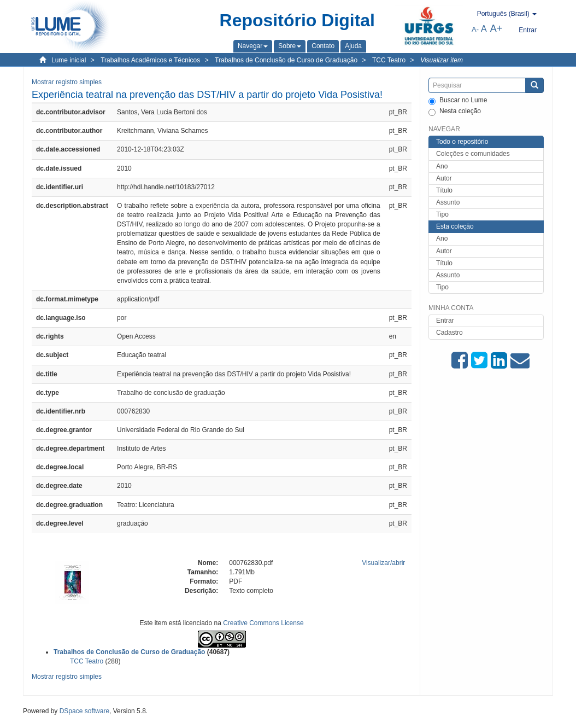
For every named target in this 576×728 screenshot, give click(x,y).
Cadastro (449, 333)
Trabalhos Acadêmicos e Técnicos (150, 60)
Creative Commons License (263, 623)
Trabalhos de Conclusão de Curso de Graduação (286, 60)
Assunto (448, 202)
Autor (444, 178)
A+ (496, 28)
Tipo (442, 214)
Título (444, 190)
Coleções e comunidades (473, 154)
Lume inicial (69, 60)
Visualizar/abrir (383, 563)
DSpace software (84, 711)
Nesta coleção (455, 112)
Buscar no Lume (458, 101)
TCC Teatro (389, 60)
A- (475, 29)
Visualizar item (442, 60)
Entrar (445, 321)
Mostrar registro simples (67, 82)
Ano (442, 166)
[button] (253, 46)
